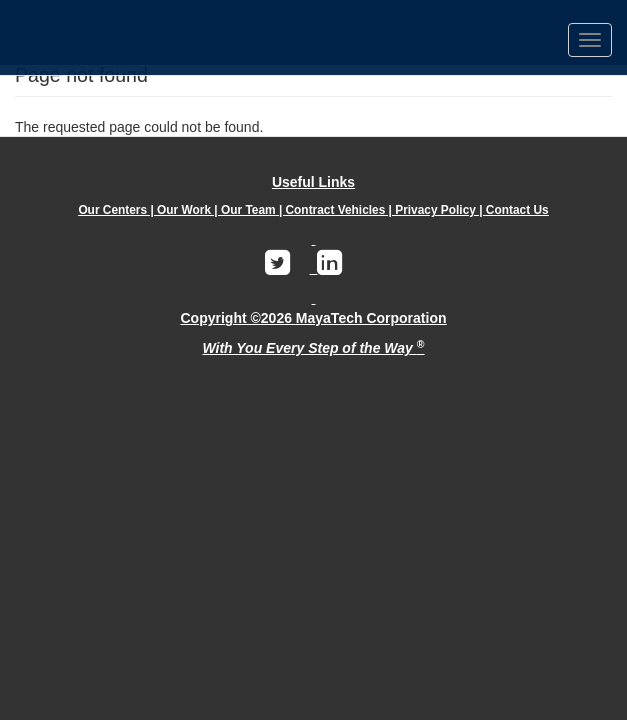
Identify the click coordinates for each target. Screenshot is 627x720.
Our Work (184, 210)
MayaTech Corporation (371, 318)
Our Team (248, 210)
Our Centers (112, 210)
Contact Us (517, 210)
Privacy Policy (435, 210)
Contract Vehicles (336, 210)
